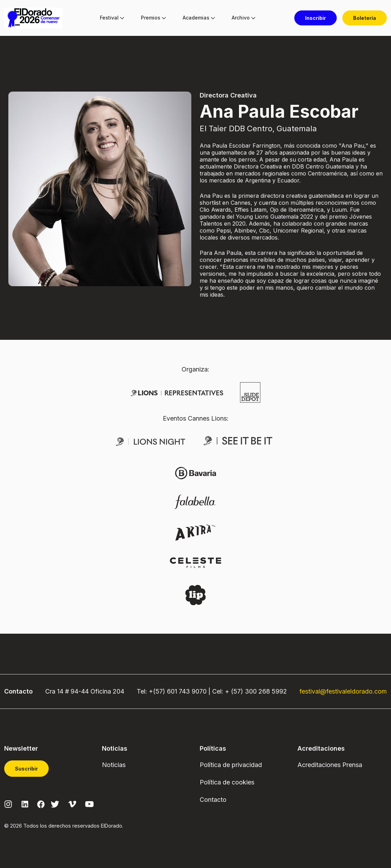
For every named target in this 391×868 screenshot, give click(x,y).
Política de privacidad (231, 765)
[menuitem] (109, 18)
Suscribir (26, 769)
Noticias (114, 765)
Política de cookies (227, 782)
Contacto (213, 800)
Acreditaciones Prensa (330, 765)
